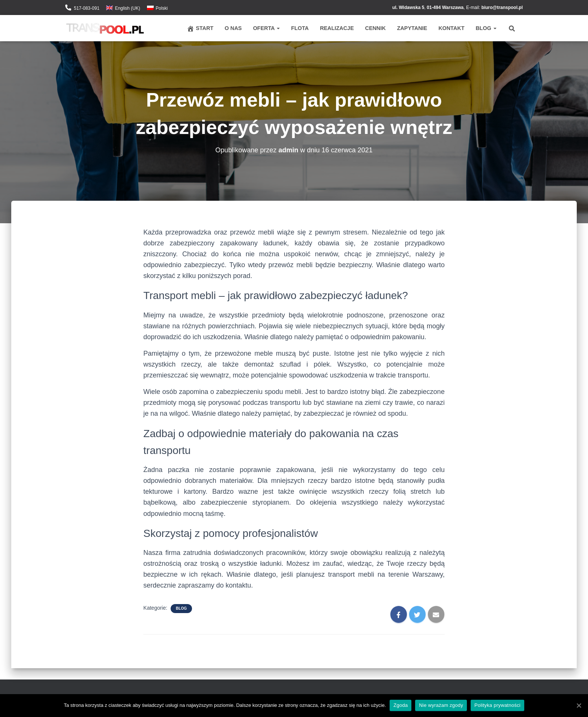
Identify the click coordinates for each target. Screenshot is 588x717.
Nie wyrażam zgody (441, 705)
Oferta (267, 28)
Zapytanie (412, 28)
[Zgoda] (579, 705)
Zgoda (400, 705)
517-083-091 (87, 8)
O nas (233, 28)
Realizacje (337, 28)
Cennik (375, 28)
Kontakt (451, 28)
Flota (300, 28)
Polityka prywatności (497, 705)
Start (200, 29)
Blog (486, 28)
